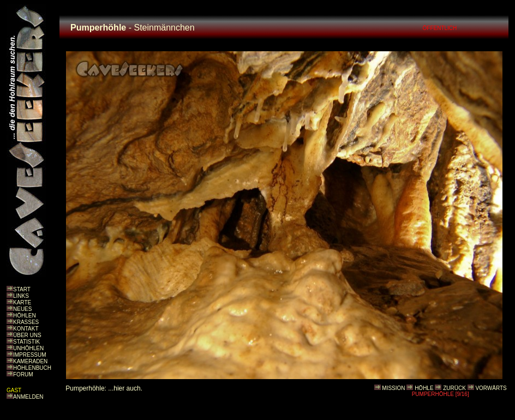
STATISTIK (26, 342)
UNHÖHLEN (28, 348)
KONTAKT (26, 329)
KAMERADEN (30, 361)
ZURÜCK (454, 388)
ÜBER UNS (27, 335)
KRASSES (26, 322)
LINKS (21, 296)
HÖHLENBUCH (32, 368)
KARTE (22, 302)
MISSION (393, 388)
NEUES (22, 309)
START (22, 289)
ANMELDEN (28, 397)
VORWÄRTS (491, 388)
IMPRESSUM (30, 355)
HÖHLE (424, 388)
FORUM (23, 374)
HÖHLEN (25, 316)
